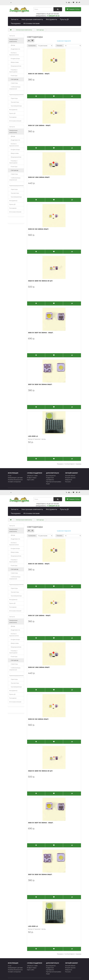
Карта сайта (31, 480)
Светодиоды (40, 30)
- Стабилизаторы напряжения (15, 88)
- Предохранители (15, 66)
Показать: (60, 46)
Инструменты (51, 19)
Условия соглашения (14, 482)
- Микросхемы (14, 62)
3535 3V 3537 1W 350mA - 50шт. (41, 333)
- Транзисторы (14, 102)
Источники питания (31, 23)
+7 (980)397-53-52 (53, 16)
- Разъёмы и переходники (13, 71)
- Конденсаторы (15, 59)
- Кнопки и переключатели (14, 54)
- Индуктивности (15, 49)
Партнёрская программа (54, 482)
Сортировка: (32, 46)
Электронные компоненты (32, 19)
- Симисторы (14, 83)
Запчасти (15, 19)
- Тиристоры (13, 98)
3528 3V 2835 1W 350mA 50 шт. (41, 281)
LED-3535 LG (33, 436)
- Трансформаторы (15, 106)
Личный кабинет (70, 476)
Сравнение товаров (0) (64, 41)
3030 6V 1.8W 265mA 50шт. (39, 177)
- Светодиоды (14, 79)
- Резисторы (13, 76)
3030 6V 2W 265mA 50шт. (38, 229)
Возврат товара (32, 478)
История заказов (70, 478)
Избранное (69, 480)
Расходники (16, 23)
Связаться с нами (32, 476)
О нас (10, 476)
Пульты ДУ (64, 19)
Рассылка (68, 482)
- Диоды (12, 45)
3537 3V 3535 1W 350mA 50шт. (40, 384)
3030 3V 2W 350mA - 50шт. (39, 74)
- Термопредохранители (16, 94)
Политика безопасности (15, 480)
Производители (51, 476)
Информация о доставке (15, 478)
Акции (48, 484)
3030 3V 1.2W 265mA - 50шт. (39, 125)
